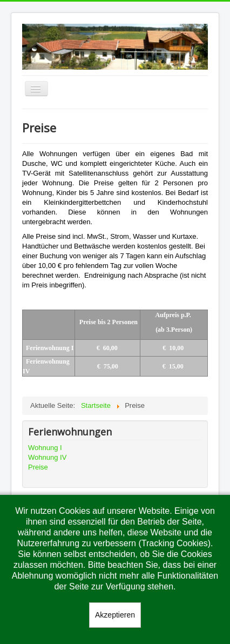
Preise (38, 467)
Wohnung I (45, 448)
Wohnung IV (47, 457)
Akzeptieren (115, 615)
